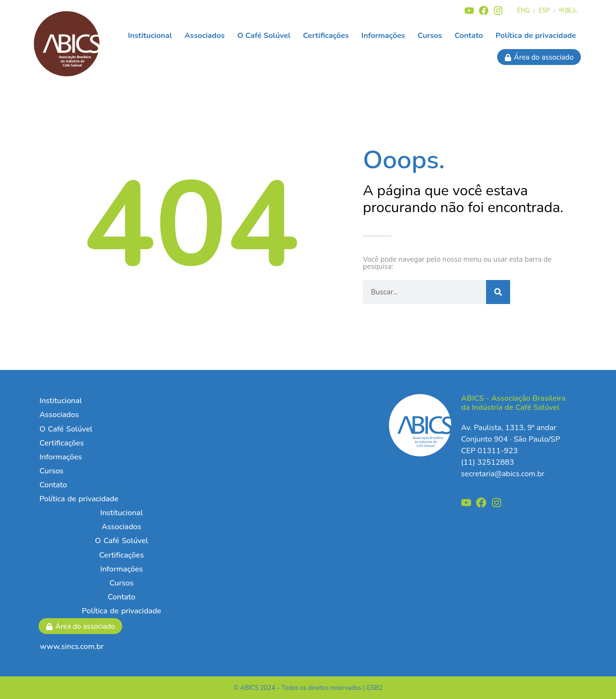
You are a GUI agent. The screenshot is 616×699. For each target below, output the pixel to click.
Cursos (430, 36)
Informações (383, 36)
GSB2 (374, 688)
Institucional (150, 36)
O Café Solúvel (264, 36)
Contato (469, 36)
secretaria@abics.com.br (503, 474)
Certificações (326, 36)
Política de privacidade (536, 36)
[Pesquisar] (498, 292)
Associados (205, 36)
